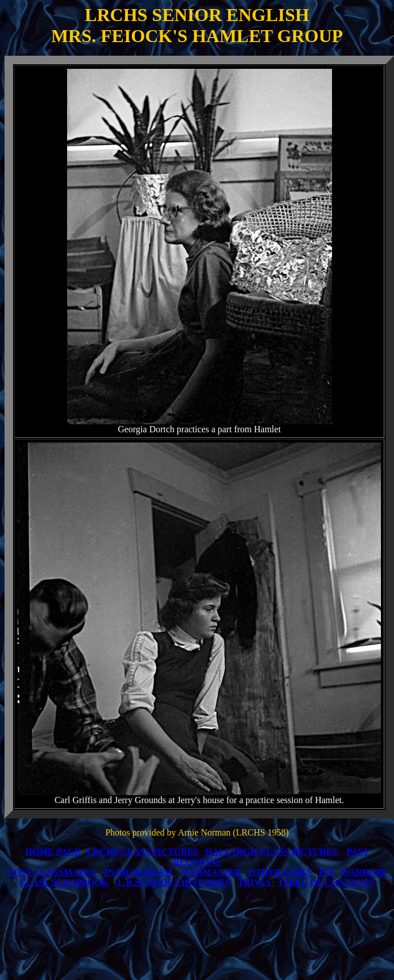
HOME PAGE (53, 852)
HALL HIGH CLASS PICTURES (271, 852)
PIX (326, 872)
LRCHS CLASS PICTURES (143, 852)
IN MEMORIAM (139, 872)
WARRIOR (364, 872)
